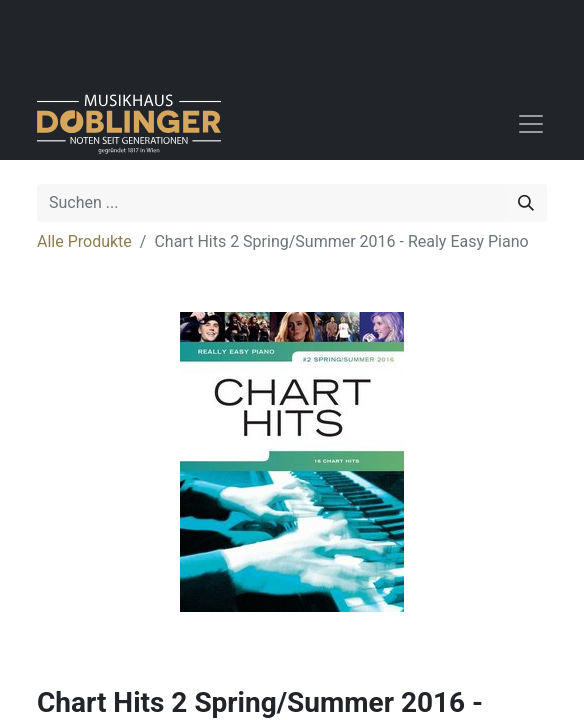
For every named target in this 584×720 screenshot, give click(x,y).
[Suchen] (526, 203)
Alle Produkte (84, 241)
